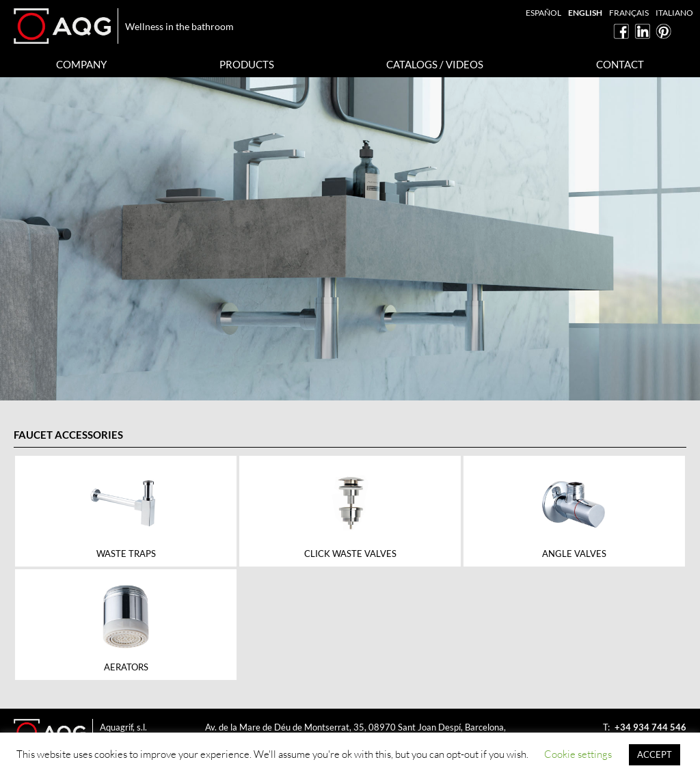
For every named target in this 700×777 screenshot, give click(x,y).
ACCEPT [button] (655, 754)
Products (247, 64)
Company (81, 64)
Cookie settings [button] (578, 754)
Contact (620, 64)
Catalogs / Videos (435, 64)
